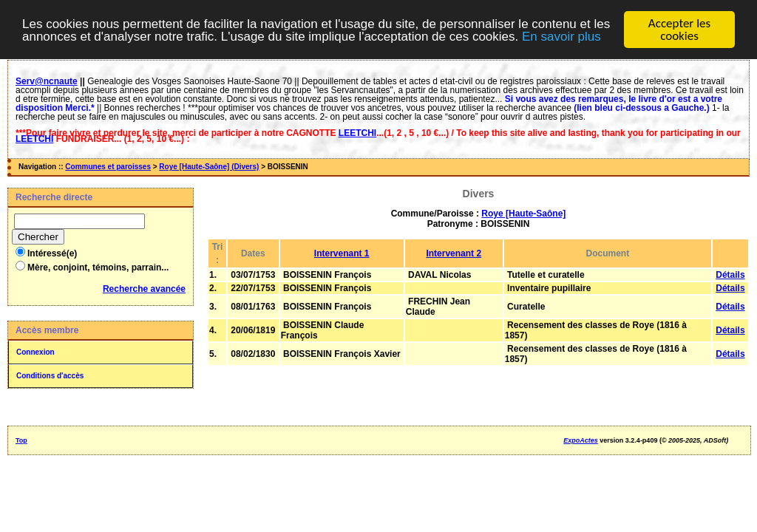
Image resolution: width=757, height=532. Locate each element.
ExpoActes (581, 440)
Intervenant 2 (454, 253)
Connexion (35, 352)
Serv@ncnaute (47, 81)
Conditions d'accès (50, 376)
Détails (730, 275)
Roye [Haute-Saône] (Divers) (209, 167)
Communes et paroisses (108, 167)
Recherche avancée (144, 289)
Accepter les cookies (679, 30)
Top (21, 440)
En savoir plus (561, 37)
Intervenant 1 (342, 253)
